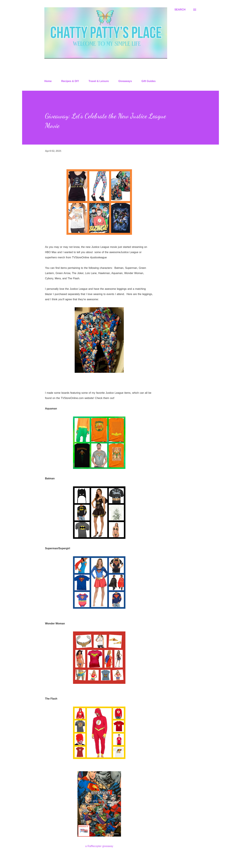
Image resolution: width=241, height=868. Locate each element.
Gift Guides (148, 81)
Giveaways (125, 81)
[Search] (180, 10)
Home (48, 81)
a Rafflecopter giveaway (99, 846)
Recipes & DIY (70, 81)
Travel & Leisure (99, 81)
